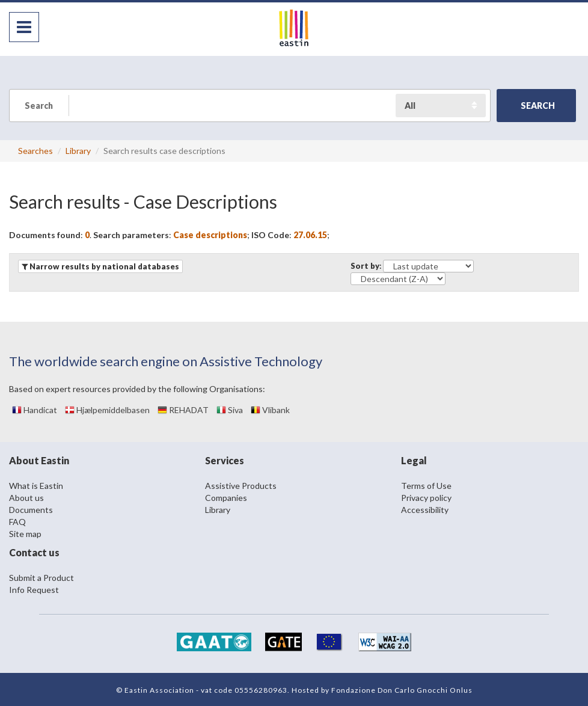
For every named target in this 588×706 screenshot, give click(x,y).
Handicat (35, 410)
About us (26, 498)
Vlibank (270, 410)
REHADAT (183, 410)
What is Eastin (36, 486)
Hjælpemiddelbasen (107, 410)
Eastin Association (159, 690)
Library (78, 151)
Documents (31, 510)
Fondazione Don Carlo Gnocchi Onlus (402, 690)
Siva (230, 410)
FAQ (17, 522)
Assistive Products (241, 486)
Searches (35, 151)
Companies (226, 498)
